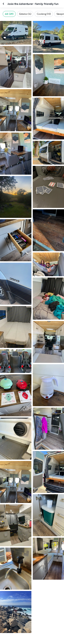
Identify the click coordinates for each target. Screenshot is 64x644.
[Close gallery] (4, 4)
